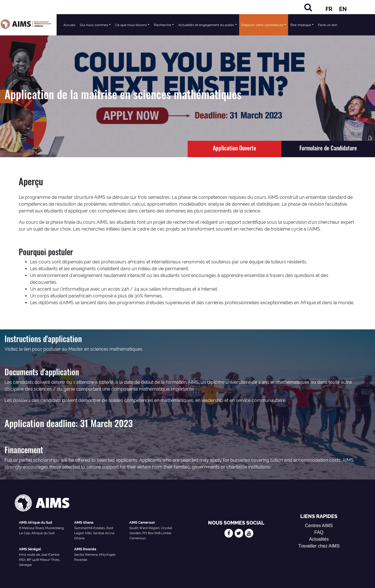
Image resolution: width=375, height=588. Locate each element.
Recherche (163, 25)
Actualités (319, 539)
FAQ (319, 532)
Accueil (69, 25)
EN (343, 9)
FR (329, 9)
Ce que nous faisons (131, 25)
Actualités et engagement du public (206, 25)
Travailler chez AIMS (319, 546)
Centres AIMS (319, 526)
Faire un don (328, 25)
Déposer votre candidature (262, 25)
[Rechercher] (308, 7)
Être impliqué (301, 25)
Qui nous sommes (94, 25)
